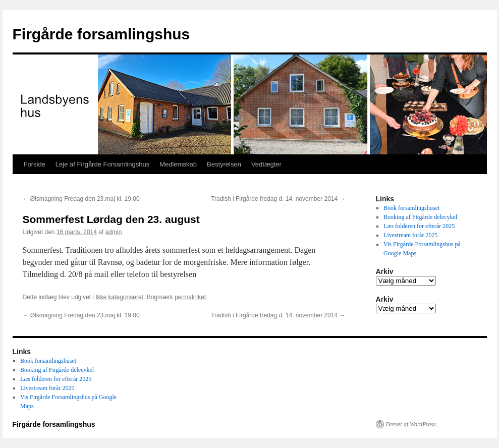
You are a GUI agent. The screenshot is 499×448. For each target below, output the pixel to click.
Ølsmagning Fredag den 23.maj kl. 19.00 (81, 199)
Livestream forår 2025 (410, 235)
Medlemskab (178, 164)
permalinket (190, 297)
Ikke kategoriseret (119, 297)
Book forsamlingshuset (411, 208)
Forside (35, 164)
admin (114, 232)
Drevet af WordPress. (412, 424)
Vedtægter (266, 164)
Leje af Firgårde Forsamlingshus (102, 164)
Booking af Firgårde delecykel (420, 217)
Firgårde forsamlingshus (101, 34)
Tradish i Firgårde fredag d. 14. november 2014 (278, 199)
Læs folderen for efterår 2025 (419, 226)
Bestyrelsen (224, 164)
